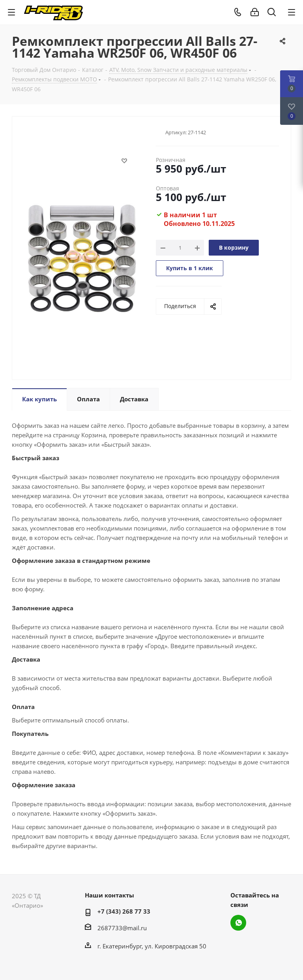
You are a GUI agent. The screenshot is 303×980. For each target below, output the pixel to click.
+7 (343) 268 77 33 (124, 911)
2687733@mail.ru (122, 928)
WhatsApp (238, 923)
